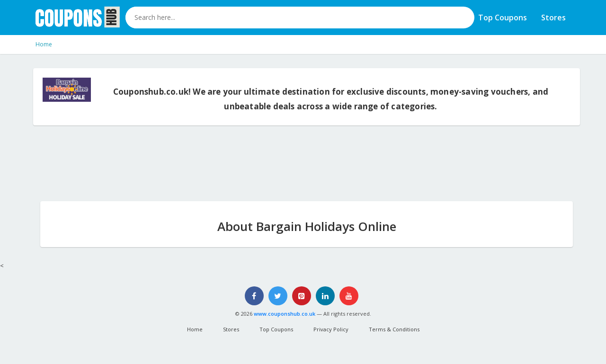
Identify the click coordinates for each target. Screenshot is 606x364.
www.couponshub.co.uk (285, 314)
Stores (553, 18)
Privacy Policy (331, 329)
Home (44, 44)
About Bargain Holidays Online (307, 226)
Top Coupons (503, 18)
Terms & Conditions (394, 329)
